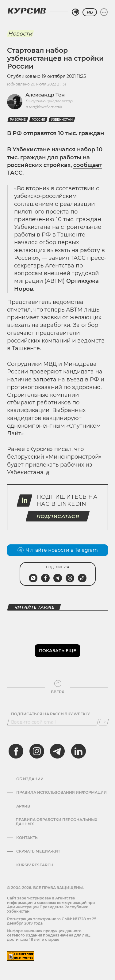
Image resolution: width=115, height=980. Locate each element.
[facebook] (16, 751)
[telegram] (57, 751)
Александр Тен (45, 95)
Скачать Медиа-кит (38, 851)
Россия (38, 120)
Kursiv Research (35, 865)
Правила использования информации (61, 793)
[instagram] (37, 751)
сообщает (88, 165)
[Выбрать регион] (75, 12)
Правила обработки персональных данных (56, 822)
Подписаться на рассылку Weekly (50, 714)
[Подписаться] (104, 722)
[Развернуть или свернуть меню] (104, 12)
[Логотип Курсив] (27, 11)
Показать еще (57, 651)
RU (90, 12)
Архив (23, 806)
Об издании (30, 779)
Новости (20, 34)
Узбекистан (62, 120)
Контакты (27, 838)
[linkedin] (78, 751)
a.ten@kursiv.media (44, 107)
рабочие (18, 120)
